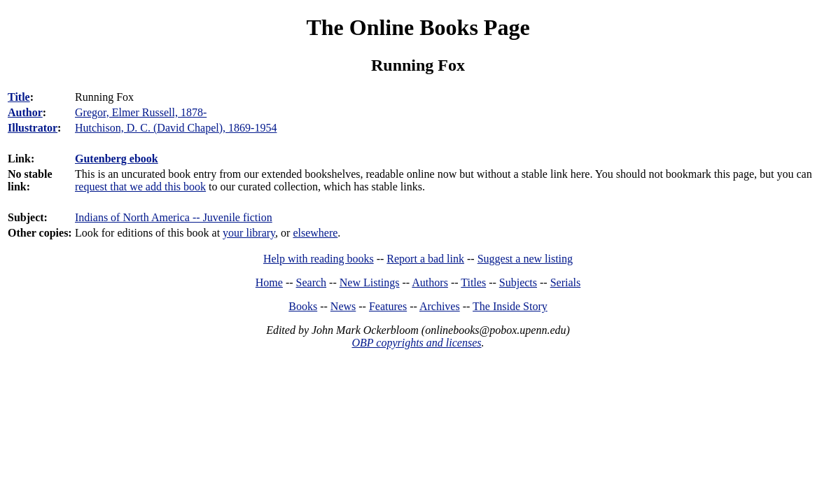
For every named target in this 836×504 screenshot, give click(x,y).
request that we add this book (140, 187)
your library (249, 233)
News (343, 306)
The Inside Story (510, 306)
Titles (473, 282)
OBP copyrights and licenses (416, 343)
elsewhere (315, 233)
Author (25, 112)
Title (19, 97)
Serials (566, 282)
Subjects (518, 282)
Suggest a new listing (525, 259)
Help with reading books (319, 259)
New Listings (370, 282)
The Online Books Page (418, 27)
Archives (440, 306)
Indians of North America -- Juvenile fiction (174, 217)
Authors (430, 282)
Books (303, 306)
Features (388, 306)
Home (269, 282)
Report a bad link (425, 259)
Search (312, 282)
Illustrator (33, 128)
